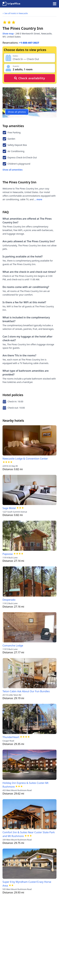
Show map (8, 34)
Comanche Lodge (13, 646)
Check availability (29, 78)
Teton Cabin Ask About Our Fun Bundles (26, 691)
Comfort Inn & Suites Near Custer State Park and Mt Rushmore (29, 834)
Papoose (8, 554)
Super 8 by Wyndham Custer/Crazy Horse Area (27, 884)
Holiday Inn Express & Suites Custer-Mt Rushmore (25, 785)
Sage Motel (9, 508)
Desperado (9, 600)
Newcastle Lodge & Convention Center (25, 459)
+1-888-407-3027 (29, 43)
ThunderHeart (11, 737)
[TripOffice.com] (11, 4)
